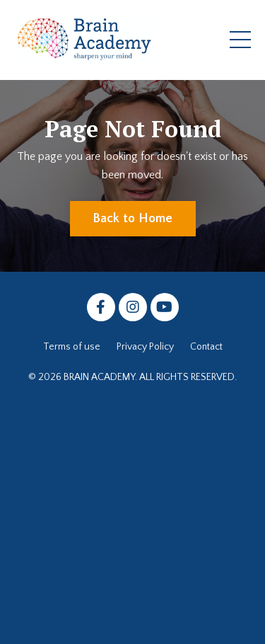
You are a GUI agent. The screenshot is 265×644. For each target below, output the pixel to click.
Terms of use (72, 347)
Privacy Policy (145, 347)
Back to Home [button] (133, 219)
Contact (206, 347)
